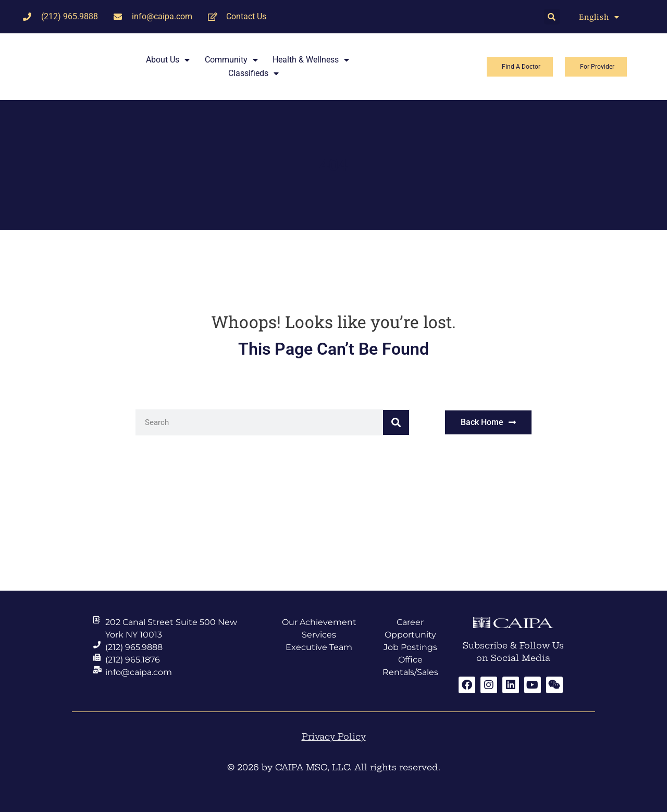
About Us (168, 60)
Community (231, 60)
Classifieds (254, 73)
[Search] (396, 422)
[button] (552, 17)
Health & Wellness (311, 60)
